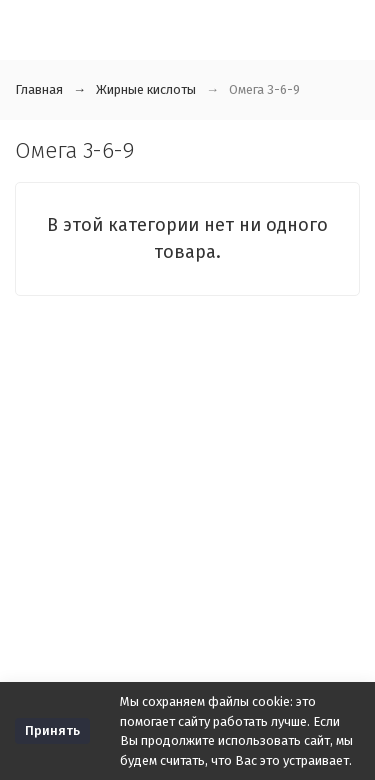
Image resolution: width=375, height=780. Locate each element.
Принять (52, 730)
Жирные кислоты (146, 89)
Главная (39, 89)
